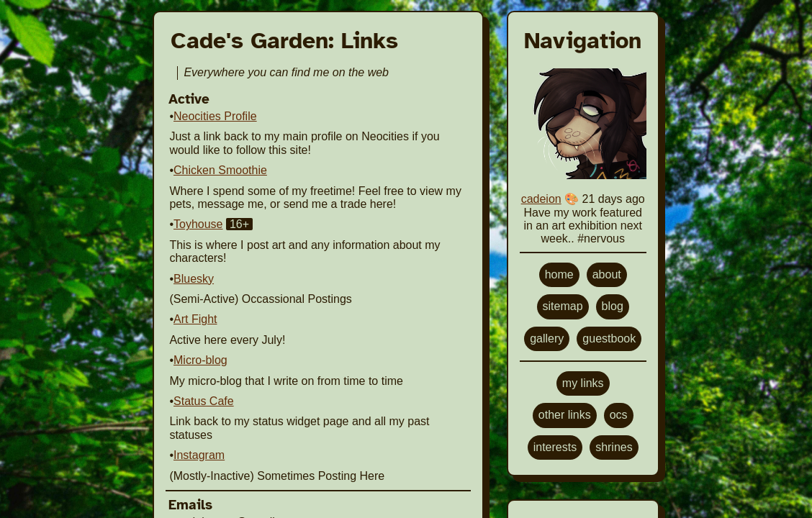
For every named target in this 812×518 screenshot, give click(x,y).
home (559, 274)
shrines (614, 447)
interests (555, 447)
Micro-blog (200, 360)
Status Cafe (204, 401)
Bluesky (194, 279)
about (607, 274)
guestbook (609, 338)
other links (565, 415)
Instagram (199, 455)
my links (583, 383)
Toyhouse (198, 224)
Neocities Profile (215, 116)
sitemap (563, 306)
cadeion (541, 199)
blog (613, 306)
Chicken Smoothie (220, 170)
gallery (547, 338)
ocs (619, 415)
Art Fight (195, 319)
